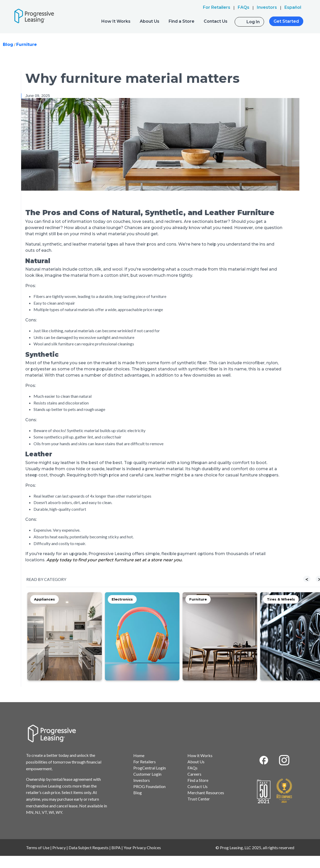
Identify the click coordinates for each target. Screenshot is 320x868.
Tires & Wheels (281, 599)
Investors (142, 780)
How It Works (116, 21)
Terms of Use (38, 847)
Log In (253, 22)
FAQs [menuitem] (244, 7)
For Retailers (145, 762)
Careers (194, 774)
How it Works (200, 755)
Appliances (44, 599)
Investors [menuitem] (267, 7)
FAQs (192, 768)
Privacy (59, 847)
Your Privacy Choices (142, 847)
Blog (8, 44)
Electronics (122, 599)
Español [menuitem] (293, 7)
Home (139, 755)
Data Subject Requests (89, 847)
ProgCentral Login (150, 768)
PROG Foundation (149, 786)
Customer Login (147, 774)
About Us (150, 21)
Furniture (27, 44)
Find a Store (182, 21)
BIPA (116, 847)
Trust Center (199, 799)
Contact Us (216, 21)
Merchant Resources (206, 793)
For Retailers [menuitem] (217, 7)
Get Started (286, 21)
